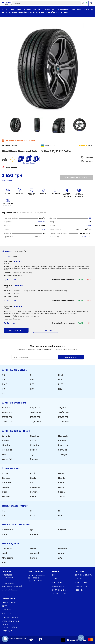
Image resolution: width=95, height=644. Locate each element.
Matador (35, 445)
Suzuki (34, 496)
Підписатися (71, 357)
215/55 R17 (63, 417)
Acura (5, 473)
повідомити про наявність (76, 178)
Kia (32, 482)
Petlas (33, 450)
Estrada (6, 436)
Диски (55, 579)
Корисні (16, 256)
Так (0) (80, 279)
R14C (61, 375)
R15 (4, 379)
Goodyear (35, 436)
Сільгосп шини (59, 594)
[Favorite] (87, 3)
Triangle (63, 454)
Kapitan (62, 530)
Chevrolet (7, 548)
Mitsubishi (7, 558)
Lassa (33, 440)
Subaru (6, 496)
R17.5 (61, 384)
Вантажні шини (59, 590)
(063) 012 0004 (8, 575)
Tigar (33, 454)
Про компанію (9, 602)
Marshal (6, 445)
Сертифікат (26, 213)
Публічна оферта (10, 617)
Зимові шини (58, 586)
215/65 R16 (35, 417)
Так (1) (80, 322)
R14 (32, 375)
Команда (79, 590)
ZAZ (60, 558)
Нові (9, 256)
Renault (34, 558)
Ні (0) (89, 279)
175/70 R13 (7, 407)
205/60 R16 (64, 412)
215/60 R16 (7, 417)
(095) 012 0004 (8, 577)
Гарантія (79, 579)
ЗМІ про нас (7, 610)
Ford (4, 553)
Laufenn (63, 440)
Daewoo (62, 548)
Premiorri (7, 450)
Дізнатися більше (29, 163)
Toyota (62, 496)
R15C (32, 379)
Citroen (6, 478)
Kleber (5, 440)
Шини (55, 575)
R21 (4, 393)
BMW (61, 473)
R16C (4, 384)
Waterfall (7, 459)
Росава (34, 459)
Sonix (5, 454)
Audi (32, 473)
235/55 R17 (63, 421)
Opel (4, 492)
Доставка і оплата (83, 575)
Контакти (6, 613)
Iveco (61, 553)
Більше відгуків (46, 330)
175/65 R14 (35, 407)
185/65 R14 (63, 407)
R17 (32, 384)
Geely (33, 478)
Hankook (63, 436)
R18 (4, 389)
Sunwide (63, 450)
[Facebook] (40, 639)
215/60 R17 (7, 421)
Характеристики (10, 213)
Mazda (5, 487)
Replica (34, 534)
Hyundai (6, 482)
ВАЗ (4, 562)
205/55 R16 (35, 412)
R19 (32, 389)
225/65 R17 (35, 421)
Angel (5, 534)
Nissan (62, 487)
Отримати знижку (83, 586)
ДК (32, 530)
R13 (4, 375)
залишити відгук (16, 330)
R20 (60, 389)
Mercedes (35, 487)
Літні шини (57, 582)
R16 (60, 379)
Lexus (61, 482)
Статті (5, 606)
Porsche (34, 492)
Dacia (33, 548)
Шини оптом (81, 582)
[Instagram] (31, 639)
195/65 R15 (7, 412)
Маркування (40, 213)
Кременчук (8, 530)
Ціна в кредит (7, 180)
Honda (62, 478)
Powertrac (64, 445)
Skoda (61, 492)
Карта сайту (7, 631)
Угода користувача (11, 621)
